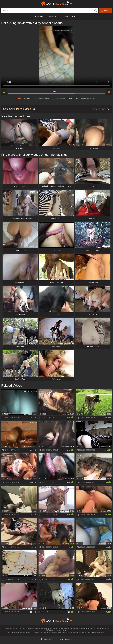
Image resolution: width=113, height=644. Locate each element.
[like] (4, 92)
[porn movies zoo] (56, 3)
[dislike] (109, 92)
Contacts (69, 639)
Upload (105, 11)
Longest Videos (71, 16)
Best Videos (40, 16)
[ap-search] (50, 11)
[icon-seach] (95, 11)
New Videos (55, 16)
